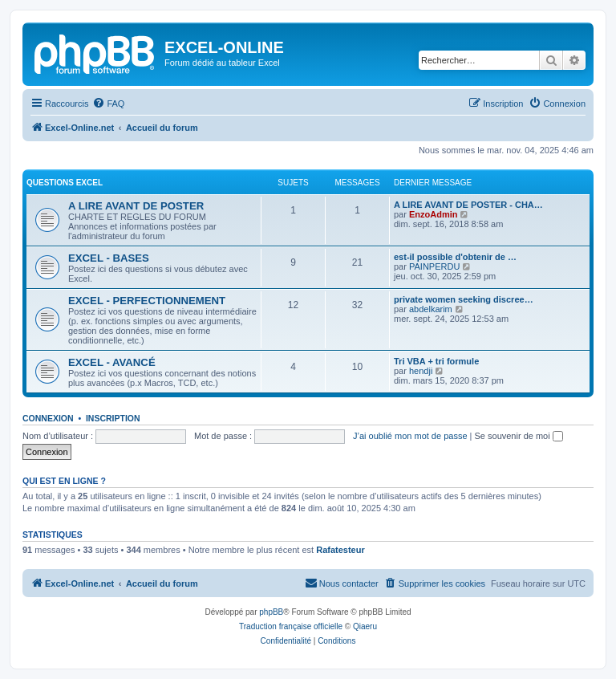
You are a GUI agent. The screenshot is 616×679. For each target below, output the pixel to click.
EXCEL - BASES (109, 258)
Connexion (48, 418)
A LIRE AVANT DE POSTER (136, 206)
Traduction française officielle (291, 626)
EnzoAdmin (434, 214)
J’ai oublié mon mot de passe (410, 436)
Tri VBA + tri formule (436, 361)
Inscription (113, 418)
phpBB (271, 612)
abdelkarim (431, 309)
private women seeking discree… (464, 299)
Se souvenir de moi (519, 436)
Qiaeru (365, 626)
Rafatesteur (340, 550)
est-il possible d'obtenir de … (455, 257)
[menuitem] (108, 104)
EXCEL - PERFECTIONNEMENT (147, 301)
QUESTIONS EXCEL (65, 183)
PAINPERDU (434, 266)
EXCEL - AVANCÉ (112, 362)
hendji (421, 371)
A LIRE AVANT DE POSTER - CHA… (468, 205)
